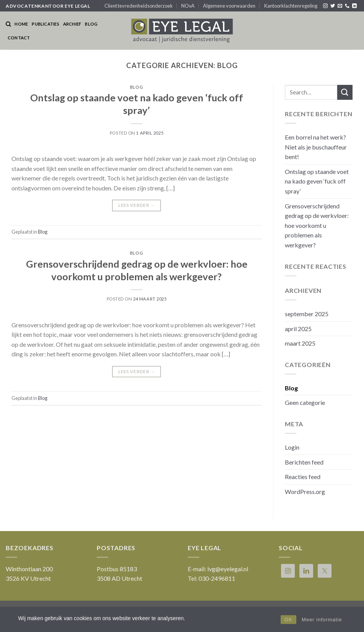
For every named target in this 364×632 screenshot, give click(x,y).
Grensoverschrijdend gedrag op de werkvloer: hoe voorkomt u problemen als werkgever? (317, 225)
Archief (72, 24)
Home (21, 24)
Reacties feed (303, 477)
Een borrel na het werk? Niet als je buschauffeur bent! (316, 147)
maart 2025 (300, 343)
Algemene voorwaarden (229, 6)
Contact (19, 38)
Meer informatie (322, 620)
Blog (91, 24)
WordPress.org (305, 491)
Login (292, 447)
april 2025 (298, 329)
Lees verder (136, 205)
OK (288, 620)
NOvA (188, 6)
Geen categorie (305, 402)
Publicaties (45, 24)
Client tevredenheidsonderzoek (139, 6)
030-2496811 (217, 578)
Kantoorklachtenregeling (291, 6)
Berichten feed (304, 462)
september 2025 (307, 314)
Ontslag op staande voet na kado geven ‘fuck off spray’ (317, 181)
